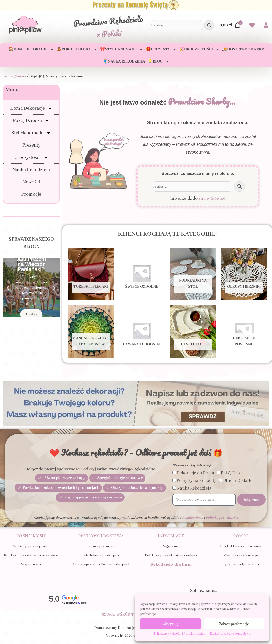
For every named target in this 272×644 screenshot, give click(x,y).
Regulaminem (193, 518)
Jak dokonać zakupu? (101, 555)
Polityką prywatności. (222, 518)
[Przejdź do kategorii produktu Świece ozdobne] (142, 274)
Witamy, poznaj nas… (31, 546)
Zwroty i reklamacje (241, 555)
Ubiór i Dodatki (238, 481)
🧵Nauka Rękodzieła (124, 61)
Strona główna (14, 76)
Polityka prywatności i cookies (171, 555)
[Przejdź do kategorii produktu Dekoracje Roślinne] (244, 332)
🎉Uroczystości (199, 49)
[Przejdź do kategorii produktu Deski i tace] (193, 332)
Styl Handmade (31, 133)
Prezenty (31, 145)
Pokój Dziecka (31, 121)
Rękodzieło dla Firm (171, 564)
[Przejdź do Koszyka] (230, 25)
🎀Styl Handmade (122, 49)
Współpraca (31, 564)
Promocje (31, 194)
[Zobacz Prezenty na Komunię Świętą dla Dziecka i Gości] (136, 5)
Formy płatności (101, 546)
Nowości (31, 182)
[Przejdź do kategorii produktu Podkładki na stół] (193, 274)
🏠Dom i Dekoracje (31, 49)
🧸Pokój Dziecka (77, 49)
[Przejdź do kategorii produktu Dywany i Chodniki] (142, 332)
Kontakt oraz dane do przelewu (230, 634)
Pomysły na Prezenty (197, 481)
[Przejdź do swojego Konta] (266, 26)
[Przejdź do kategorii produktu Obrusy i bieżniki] (244, 274)
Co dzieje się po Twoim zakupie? (101, 564)
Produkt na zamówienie (241, 546)
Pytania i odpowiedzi (241, 564)
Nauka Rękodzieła (31, 170)
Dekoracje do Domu (195, 473)
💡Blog (159, 61)
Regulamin (171, 546)
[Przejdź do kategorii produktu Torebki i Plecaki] (91, 274)
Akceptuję (171, 624)
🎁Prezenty (161, 49)
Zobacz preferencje (234, 624)
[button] (8, 288)
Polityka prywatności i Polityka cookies (179, 634)
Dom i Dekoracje (31, 108)
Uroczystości (31, 158)
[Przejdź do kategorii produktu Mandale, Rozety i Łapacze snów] (91, 332)
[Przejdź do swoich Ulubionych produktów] (252, 26)
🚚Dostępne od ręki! (243, 49)
